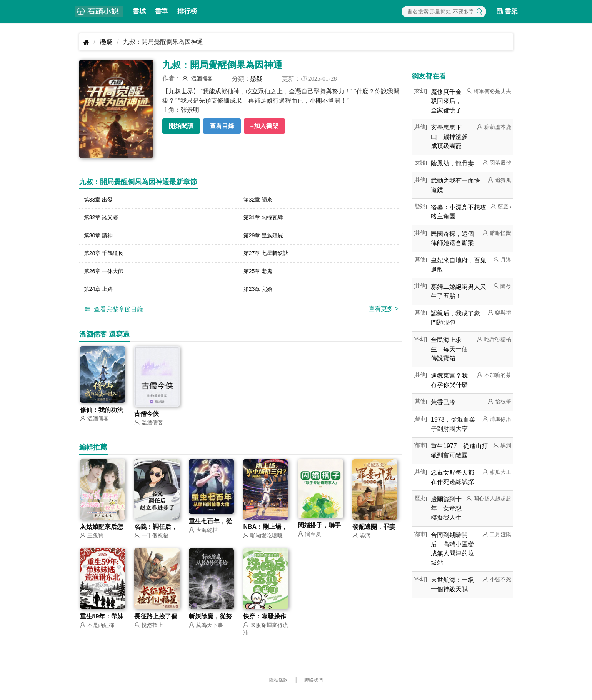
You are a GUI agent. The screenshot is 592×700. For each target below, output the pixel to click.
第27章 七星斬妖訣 (269, 257)
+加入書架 (264, 126)
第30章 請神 (100, 238)
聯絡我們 (314, 687)
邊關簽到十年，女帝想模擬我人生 (446, 508)
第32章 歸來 (260, 200)
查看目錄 (222, 126)
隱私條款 (278, 687)
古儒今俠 (147, 420)
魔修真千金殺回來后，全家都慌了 (446, 101)
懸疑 (106, 42)
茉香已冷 (443, 402)
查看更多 (384, 314)
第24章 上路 (100, 294)
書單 (162, 11)
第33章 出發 (100, 200)
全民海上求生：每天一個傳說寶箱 (449, 349)
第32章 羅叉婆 (103, 219)
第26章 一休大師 (107, 276)
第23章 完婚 (260, 294)
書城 (139, 11)
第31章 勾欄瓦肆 (266, 219)
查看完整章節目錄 (113, 315)
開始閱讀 (181, 126)
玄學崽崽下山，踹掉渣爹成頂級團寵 (449, 137)
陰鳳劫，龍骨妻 (452, 163)
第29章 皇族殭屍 (266, 238)
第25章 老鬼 (260, 276)
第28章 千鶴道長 (107, 257)
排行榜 (187, 11)
